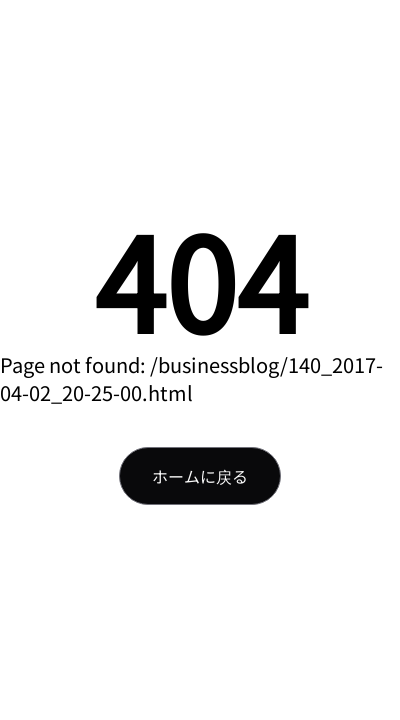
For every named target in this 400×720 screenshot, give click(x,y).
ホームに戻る (200, 476)
